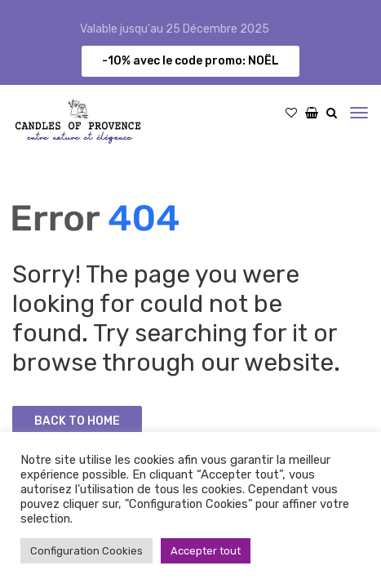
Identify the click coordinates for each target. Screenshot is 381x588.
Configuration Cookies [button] (86, 551)
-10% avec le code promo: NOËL (190, 61)
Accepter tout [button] (206, 551)
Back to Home (77, 421)
